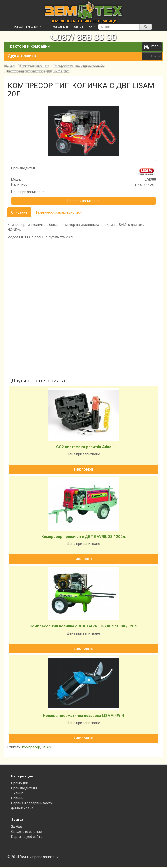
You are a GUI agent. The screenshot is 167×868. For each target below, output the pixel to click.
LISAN (46, 747)
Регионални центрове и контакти (72, 27)
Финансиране (35, 27)
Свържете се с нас (26, 832)
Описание (19, 212)
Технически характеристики (58, 212)
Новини (17, 798)
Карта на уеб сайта (27, 837)
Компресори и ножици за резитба (79, 66)
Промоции (20, 783)
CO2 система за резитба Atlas (84, 447)
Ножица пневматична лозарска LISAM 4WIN (83, 716)
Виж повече (83, 470)
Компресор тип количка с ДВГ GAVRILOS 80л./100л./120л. (84, 626)
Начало (10, 66)
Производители (24, 788)
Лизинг (17, 793)
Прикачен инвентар (34, 66)
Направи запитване (83, 201)
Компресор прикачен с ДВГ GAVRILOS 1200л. (84, 537)
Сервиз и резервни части (32, 803)
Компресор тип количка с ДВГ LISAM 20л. (38, 71)
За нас (18, 27)
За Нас (17, 827)
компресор (31, 747)
